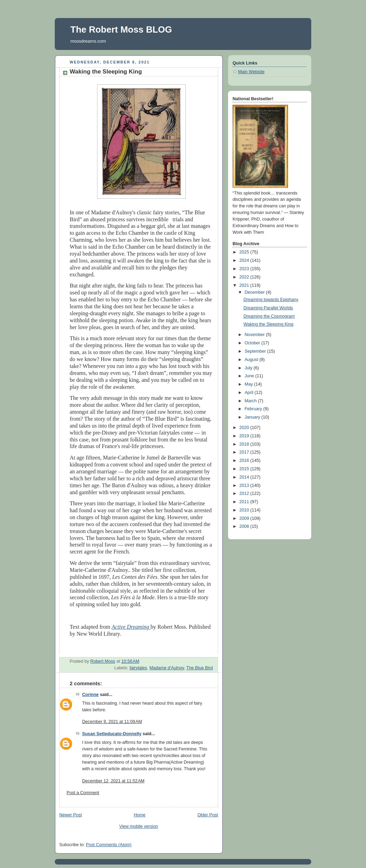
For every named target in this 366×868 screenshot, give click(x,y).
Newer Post (71, 815)
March (251, 401)
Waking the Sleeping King (269, 324)
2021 (245, 285)
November (255, 335)
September (256, 351)
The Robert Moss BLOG (121, 29)
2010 (245, 510)
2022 (245, 277)
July (249, 368)
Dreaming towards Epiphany (271, 300)
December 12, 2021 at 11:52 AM (113, 781)
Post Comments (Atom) (109, 845)
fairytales (138, 668)
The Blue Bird (200, 668)
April (250, 393)
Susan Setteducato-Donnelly (112, 734)
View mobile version (139, 826)
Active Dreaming (131, 627)
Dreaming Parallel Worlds (268, 308)
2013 (245, 485)
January (253, 417)
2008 (245, 526)
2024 (245, 260)
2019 (245, 436)
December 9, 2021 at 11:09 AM (112, 722)
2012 (245, 493)
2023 (245, 269)
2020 (245, 428)
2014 (245, 477)
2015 (245, 469)
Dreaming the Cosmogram (269, 316)
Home (140, 815)
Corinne (90, 695)
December (255, 292)
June (250, 376)
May (249, 384)
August (252, 360)
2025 (245, 252)
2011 (245, 502)
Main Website (251, 72)
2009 (245, 518)
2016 (245, 461)
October (253, 343)
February (254, 409)
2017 (245, 452)
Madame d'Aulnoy (167, 668)
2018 (245, 444)
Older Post (208, 815)
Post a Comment (83, 793)
